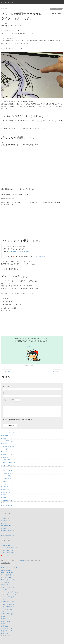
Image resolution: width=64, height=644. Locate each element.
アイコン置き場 (6, 521)
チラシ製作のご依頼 (8, 553)
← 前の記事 (7, 371)
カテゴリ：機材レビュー (56, 9)
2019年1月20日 (39, 256)
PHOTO (4, 523)
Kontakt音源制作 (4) (7, 441)
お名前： (6, 393)
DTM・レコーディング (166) (10, 433)
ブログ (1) (4, 481)
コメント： (6, 404)
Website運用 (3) (6, 449)
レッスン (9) (5, 487)
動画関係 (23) (5, 489)
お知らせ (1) (5, 457)
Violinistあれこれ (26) (8, 446)
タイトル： (6, 386)
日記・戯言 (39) (6, 498)
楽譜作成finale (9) (7, 500)
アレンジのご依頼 (7, 550)
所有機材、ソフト (6, 528)
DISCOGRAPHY (6, 526)
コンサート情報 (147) (7, 465)
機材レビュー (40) (6, 503)
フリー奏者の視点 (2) (7, 479)
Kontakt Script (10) (7, 438)
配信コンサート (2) (7, 506)
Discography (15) (6, 436)
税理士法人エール (24, 560)
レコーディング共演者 (8, 531)
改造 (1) (4, 495)
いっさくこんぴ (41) (7, 454)
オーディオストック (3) (8, 463)
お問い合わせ (6, 555)
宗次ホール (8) (6, 492)
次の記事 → (57, 371)
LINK (3, 533)
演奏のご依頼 (6, 545)
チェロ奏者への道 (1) (7, 473)
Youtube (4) (5, 452)
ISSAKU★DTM (7, 2)
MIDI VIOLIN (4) (6, 444)
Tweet (29, 346)
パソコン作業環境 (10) (8, 476)
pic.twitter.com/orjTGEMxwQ (20, 251)
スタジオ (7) (5, 468)
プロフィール (5, 518)
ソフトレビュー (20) (7, 471)
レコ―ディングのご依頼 (9, 548)
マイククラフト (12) (7, 484)
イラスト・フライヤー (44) (9, 460)
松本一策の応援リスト (8, 535)
